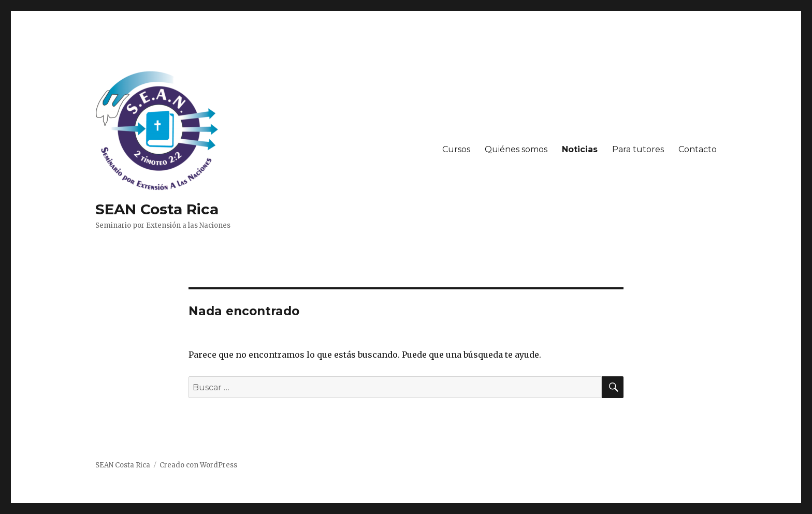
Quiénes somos (516, 149)
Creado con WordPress (198, 465)
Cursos (456, 149)
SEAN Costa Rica (157, 209)
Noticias (580, 149)
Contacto (698, 149)
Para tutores (638, 149)
